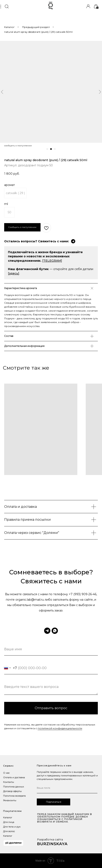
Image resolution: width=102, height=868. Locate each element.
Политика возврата (14, 796)
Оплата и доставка (14, 777)
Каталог (9, 27)
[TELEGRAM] (52, 261)
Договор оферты (12, 791)
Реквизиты (10, 800)
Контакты (9, 782)
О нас (6, 773)
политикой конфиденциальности (60, 728)
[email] (67, 788)
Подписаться (54, 802)
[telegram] (47, 631)
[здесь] (14, 273)
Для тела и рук (12, 827)
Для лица (9, 822)
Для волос (9, 831)
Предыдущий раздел (36, 27)
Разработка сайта (50, 839)
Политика (9, 787)
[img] (7, 6)
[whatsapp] (55, 631)
